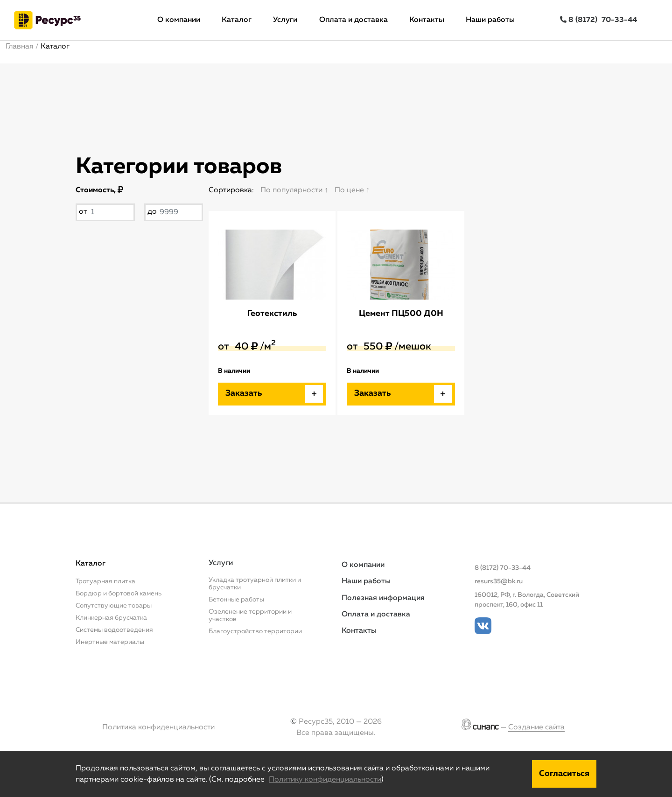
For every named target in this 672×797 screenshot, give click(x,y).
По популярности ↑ (294, 190)
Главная (20, 47)
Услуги (285, 20)
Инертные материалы (110, 642)
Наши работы (490, 20)
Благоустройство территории (255, 631)
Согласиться (564, 774)
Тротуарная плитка (105, 581)
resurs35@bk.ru (499, 581)
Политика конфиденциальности (158, 727)
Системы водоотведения (114, 630)
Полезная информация (383, 598)
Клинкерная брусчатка (111, 618)
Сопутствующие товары (114, 606)
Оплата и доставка (353, 20)
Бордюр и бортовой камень (119, 594)
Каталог (237, 20)
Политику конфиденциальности (325, 780)
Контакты (427, 20)
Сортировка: (231, 190)
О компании (179, 20)
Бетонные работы (236, 600)
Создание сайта (536, 727)
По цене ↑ (352, 190)
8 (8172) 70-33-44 (503, 568)
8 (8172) (598, 20)
